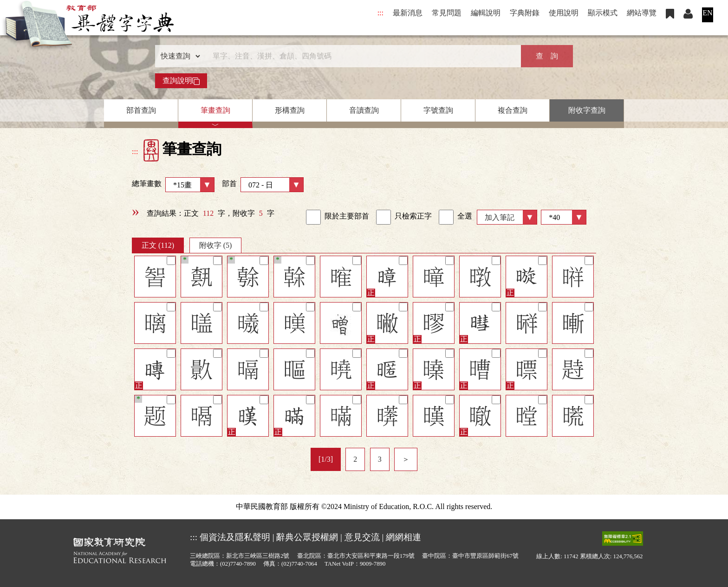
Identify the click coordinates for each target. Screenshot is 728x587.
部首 (263, 185)
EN (707, 13)
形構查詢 (290, 110)
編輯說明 (486, 13)
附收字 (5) (216, 245)
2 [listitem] (355, 459)
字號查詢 (438, 110)
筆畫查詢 (215, 110)
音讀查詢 (364, 110)
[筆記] (171, 261)
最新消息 (408, 13)
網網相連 (403, 537)
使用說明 (564, 13)
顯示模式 (603, 13)
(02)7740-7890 (238, 564)
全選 (455, 217)
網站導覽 (642, 13)
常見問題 (447, 13)
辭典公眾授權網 (307, 537)
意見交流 (362, 537)
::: (380, 13)
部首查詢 (141, 110)
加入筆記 (500, 217)
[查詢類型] (178, 56)
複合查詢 (513, 110)
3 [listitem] (380, 459)
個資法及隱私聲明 (235, 537)
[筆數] (564, 217)
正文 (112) (158, 245)
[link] (313, 217)
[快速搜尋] (361, 56)
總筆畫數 (173, 185)
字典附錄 (525, 13)
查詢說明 (181, 81)
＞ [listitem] (406, 459)
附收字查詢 (587, 110)
